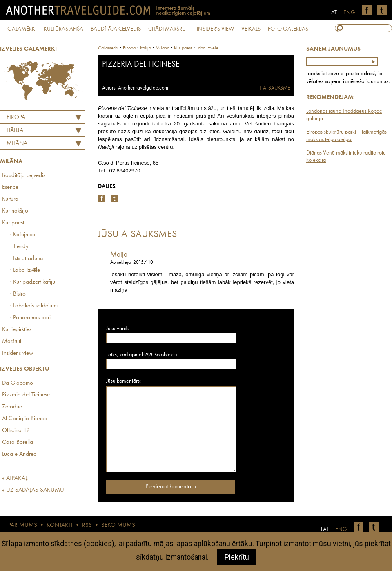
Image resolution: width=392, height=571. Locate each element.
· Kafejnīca (23, 235)
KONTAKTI (60, 525)
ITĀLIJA (15, 131)
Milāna (17, 144)
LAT (333, 13)
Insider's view (18, 353)
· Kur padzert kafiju (33, 282)
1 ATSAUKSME (274, 88)
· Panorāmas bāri (30, 318)
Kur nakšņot (16, 211)
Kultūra (10, 199)
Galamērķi (108, 48)
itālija (146, 48)
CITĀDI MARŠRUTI (169, 29)
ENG (349, 13)
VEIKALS (251, 29)
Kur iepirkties (17, 330)
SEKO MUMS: (119, 525)
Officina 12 (16, 431)
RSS (87, 525)
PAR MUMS (23, 525)
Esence (10, 187)
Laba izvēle (207, 48)
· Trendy (19, 247)
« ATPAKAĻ (15, 478)
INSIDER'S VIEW (215, 29)
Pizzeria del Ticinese (26, 395)
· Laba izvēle (25, 270)
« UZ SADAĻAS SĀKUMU (33, 490)
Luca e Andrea (19, 454)
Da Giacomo (18, 383)
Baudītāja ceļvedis (24, 176)
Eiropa (16, 118)
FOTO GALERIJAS (288, 29)
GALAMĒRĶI (22, 29)
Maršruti (12, 341)
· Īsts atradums (27, 259)
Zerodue (12, 407)
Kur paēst (13, 223)
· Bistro (18, 294)
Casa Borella (18, 442)
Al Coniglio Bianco (25, 419)
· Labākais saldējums (34, 306)
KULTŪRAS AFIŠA (63, 29)
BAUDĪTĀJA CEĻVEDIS (116, 29)
